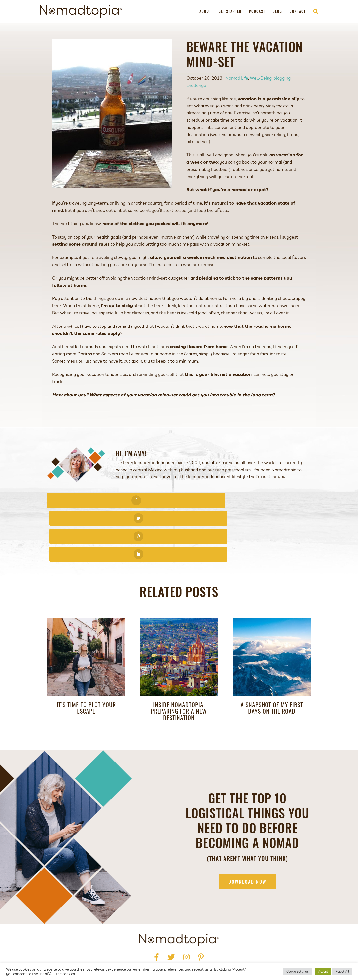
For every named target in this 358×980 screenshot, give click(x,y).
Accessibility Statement (212, 943)
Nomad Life (237, 78)
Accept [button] (323, 971)
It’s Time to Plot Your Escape (86, 654)
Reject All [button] (342, 971)
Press (152, 936)
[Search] (314, 11)
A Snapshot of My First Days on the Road (272, 654)
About (205, 11)
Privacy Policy (137, 943)
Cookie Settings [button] (297, 971)
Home (120, 936)
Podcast (257, 11)
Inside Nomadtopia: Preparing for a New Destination (179, 657)
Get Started (230, 11)
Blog (277, 11)
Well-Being (261, 78)
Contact (298, 11)
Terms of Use (170, 943)
